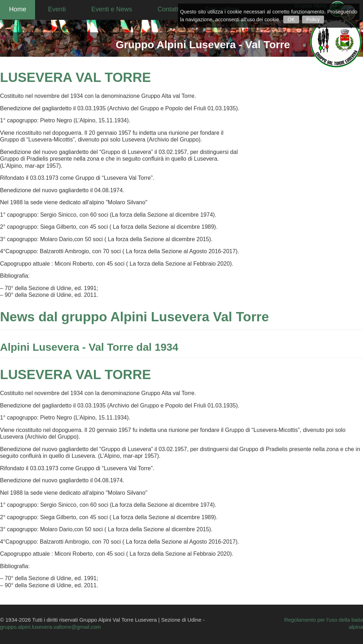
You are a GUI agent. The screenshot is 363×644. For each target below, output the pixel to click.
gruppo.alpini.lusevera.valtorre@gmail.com (51, 627)
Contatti (176, 9)
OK (291, 20)
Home (21, 9)
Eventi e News (119, 9)
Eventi (64, 9)
